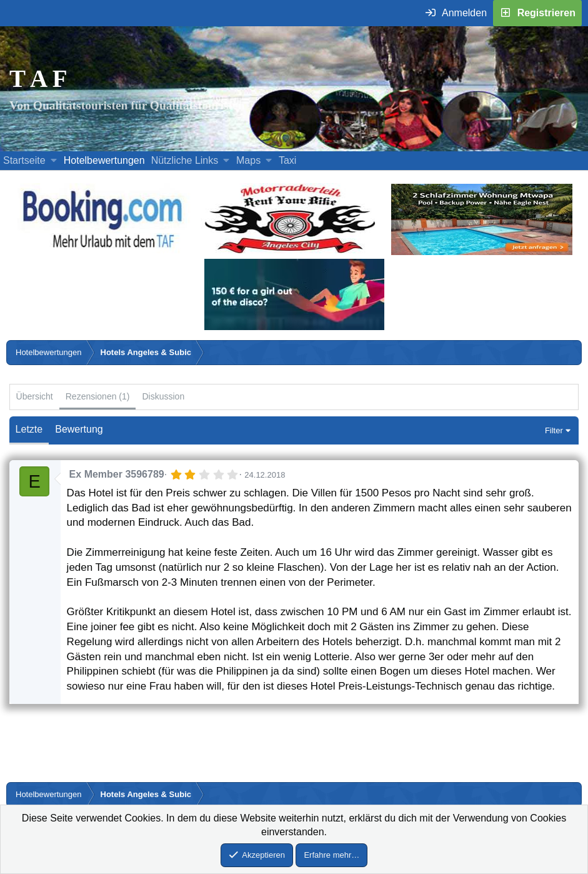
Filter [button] (554, 430)
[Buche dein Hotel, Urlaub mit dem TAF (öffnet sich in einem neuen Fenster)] (102, 252)
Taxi (287, 160)
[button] (53, 161)
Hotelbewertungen (104, 160)
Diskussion (163, 396)
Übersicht (35, 396)
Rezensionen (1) (98, 396)
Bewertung (79, 429)
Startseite (24, 160)
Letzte (29, 429)
